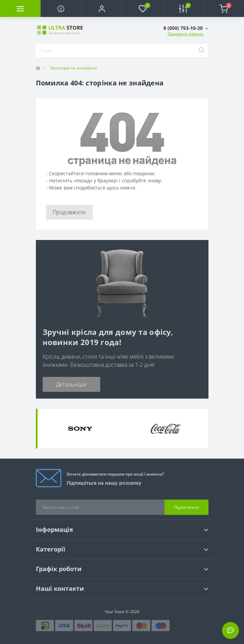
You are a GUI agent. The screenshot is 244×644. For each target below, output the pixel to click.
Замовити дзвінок (185, 34)
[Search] (201, 51)
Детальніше (71, 384)
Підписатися (186, 507)
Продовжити (69, 212)
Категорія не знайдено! (74, 68)
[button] (102, 8)
